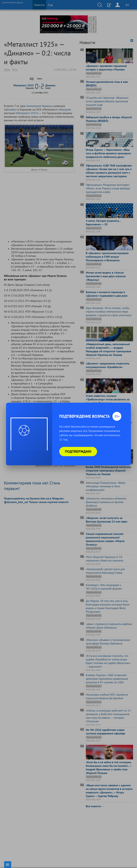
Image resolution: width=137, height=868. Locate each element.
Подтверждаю (78, 452)
